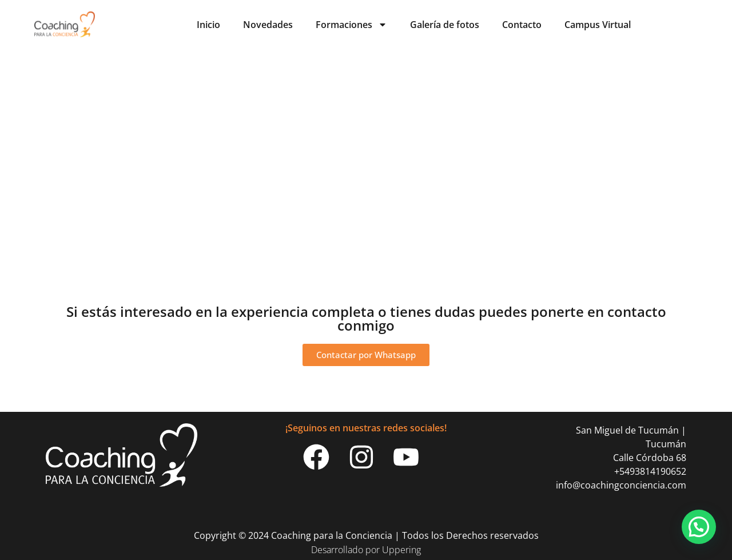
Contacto (522, 25)
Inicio (208, 25)
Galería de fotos (445, 25)
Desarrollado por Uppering (366, 550)
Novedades (268, 25)
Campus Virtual (598, 25)
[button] (699, 527)
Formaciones (351, 25)
